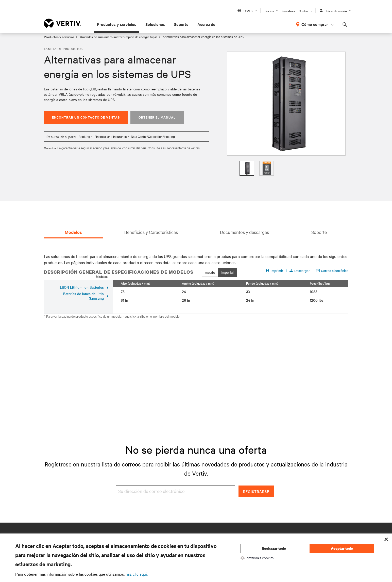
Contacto (305, 11)
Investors (288, 11)
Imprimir (274, 271)
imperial (227, 272)
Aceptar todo (342, 548)
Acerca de (206, 24)
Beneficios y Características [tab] (151, 232)
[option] (286, 104)
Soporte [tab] (319, 232)
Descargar (300, 271)
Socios (269, 11)
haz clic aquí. (137, 574)
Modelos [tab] (73, 232)
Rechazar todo (274, 548)
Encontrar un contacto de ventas (86, 117)
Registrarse (256, 491)
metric (210, 272)
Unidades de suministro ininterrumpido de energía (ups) (118, 37)
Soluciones (155, 24)
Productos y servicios (117, 24)
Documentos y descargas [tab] (244, 232)
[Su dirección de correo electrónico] (176, 491)
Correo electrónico (332, 271)
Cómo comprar (315, 24)
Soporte (181, 24)
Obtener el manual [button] (157, 117)
